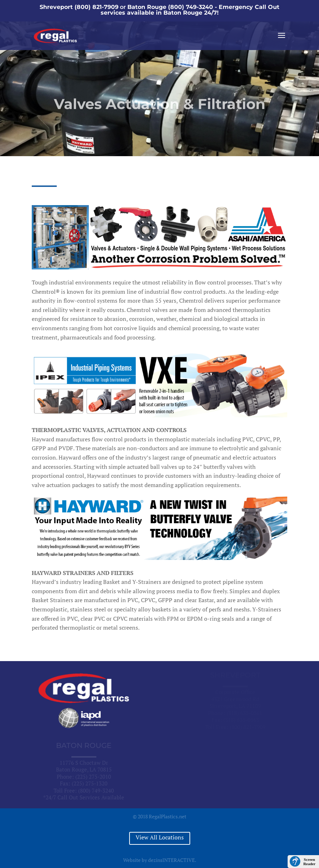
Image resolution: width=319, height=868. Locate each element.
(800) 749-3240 (96, 790)
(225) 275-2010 (93, 777)
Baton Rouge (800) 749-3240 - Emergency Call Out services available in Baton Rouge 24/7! (190, 10)
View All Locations (160, 837)
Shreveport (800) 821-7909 (79, 7)
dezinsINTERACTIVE (171, 860)
